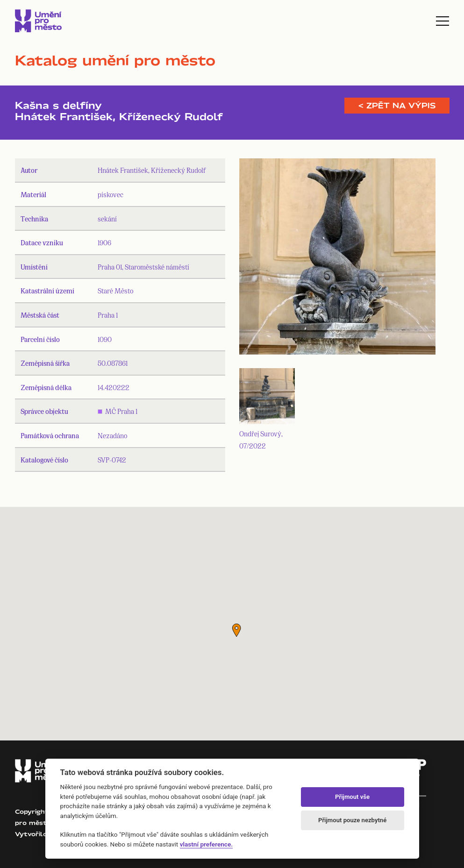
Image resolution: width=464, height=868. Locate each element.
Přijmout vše (352, 797)
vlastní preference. (206, 844)
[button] (236, 630)
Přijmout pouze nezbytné (352, 820)
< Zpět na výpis (397, 106)
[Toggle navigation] (443, 21)
